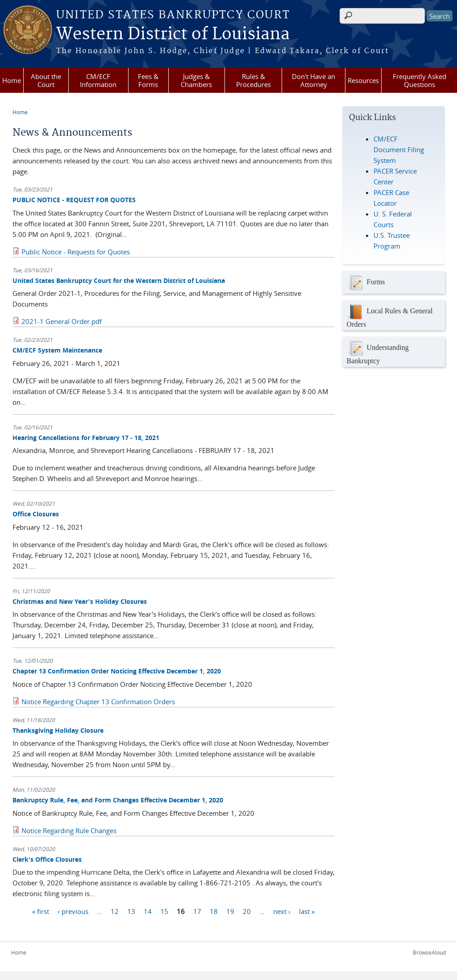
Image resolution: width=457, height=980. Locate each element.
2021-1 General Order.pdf (62, 321)
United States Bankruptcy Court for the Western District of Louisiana (119, 280)
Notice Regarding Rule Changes (69, 831)
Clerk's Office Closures (47, 859)
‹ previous (73, 911)
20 (247, 911)
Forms (366, 282)
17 (197, 911)
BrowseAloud (429, 952)
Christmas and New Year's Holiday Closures (80, 601)
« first (41, 911)
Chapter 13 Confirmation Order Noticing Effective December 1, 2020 (117, 671)
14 (148, 911)
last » (307, 911)
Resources (363, 80)
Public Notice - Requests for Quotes (76, 252)
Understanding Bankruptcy (378, 352)
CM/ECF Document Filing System (399, 149)
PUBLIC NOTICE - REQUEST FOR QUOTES (74, 200)
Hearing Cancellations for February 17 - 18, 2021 (86, 438)
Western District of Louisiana (173, 34)
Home (12, 80)
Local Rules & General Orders (390, 315)
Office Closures (36, 514)
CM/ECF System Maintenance (57, 350)
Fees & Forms (148, 80)
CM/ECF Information (98, 80)
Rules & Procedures (253, 80)
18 (214, 911)
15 (164, 911)
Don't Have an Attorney (314, 80)
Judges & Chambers (196, 80)
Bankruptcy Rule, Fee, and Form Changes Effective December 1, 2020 (118, 800)
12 (115, 911)
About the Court (46, 80)
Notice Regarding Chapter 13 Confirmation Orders (98, 702)
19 (230, 911)
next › (282, 911)
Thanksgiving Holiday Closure (58, 730)
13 (131, 911)
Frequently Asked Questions (420, 80)
